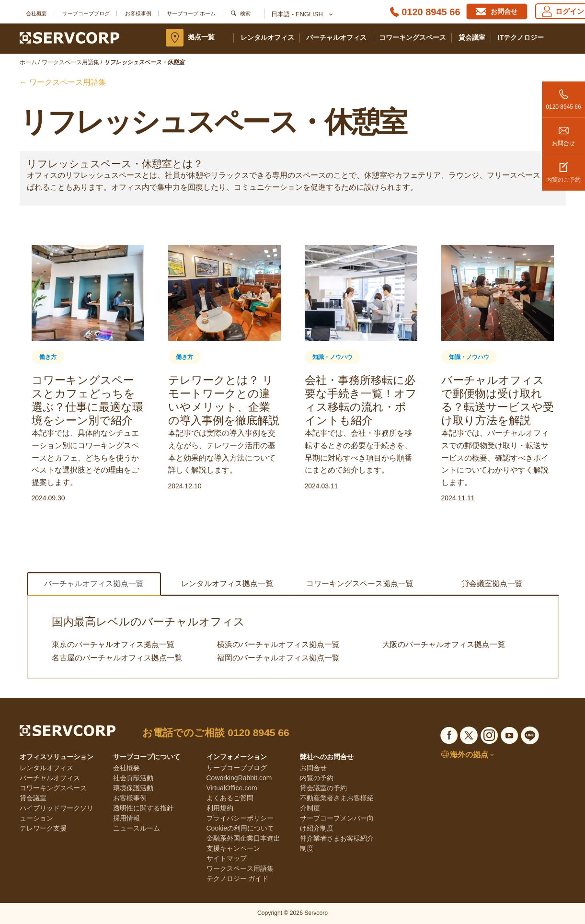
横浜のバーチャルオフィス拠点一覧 (278, 644)
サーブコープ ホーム (191, 13)
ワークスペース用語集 (240, 868)
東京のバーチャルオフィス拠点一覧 (113, 644)
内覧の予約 (317, 778)
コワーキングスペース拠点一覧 (360, 583)
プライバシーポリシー (240, 818)
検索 (245, 13)
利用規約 (220, 808)
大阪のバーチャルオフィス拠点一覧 (444, 644)
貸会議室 (472, 37)
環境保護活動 (133, 788)
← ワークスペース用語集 (63, 82)
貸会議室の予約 (323, 788)
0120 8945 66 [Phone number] (431, 12)
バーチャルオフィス (336, 37)
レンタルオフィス (267, 37)
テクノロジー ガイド (238, 878)
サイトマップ (227, 858)
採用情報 (126, 818)
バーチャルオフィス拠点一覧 (94, 583)
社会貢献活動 (133, 778)
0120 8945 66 (563, 96)
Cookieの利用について (241, 828)
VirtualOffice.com (232, 788)
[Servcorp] (70, 37)
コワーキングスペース (413, 37)
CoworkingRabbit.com (239, 778)
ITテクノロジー (521, 37)
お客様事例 (138, 13)
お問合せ (563, 132)
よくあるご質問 (230, 798)
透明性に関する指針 (143, 808)
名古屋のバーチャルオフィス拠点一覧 (117, 658)
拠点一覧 (201, 37)
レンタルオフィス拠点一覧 (227, 583)
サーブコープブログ (86, 13)
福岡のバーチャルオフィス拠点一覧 (278, 658)
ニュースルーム (137, 828)
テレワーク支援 (43, 828)
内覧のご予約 (563, 169)
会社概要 (36, 13)
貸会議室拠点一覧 (492, 583)
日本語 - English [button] (301, 15)
